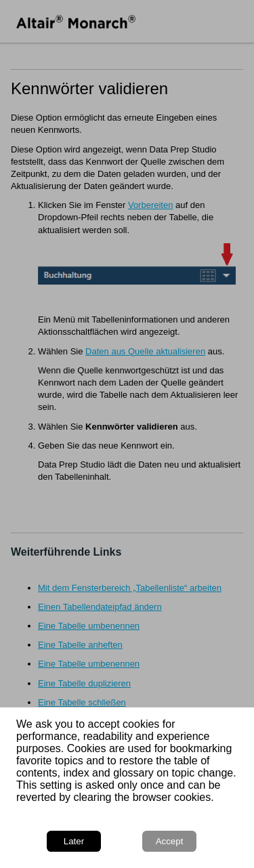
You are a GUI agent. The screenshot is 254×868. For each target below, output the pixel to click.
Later (74, 841)
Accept (170, 841)
